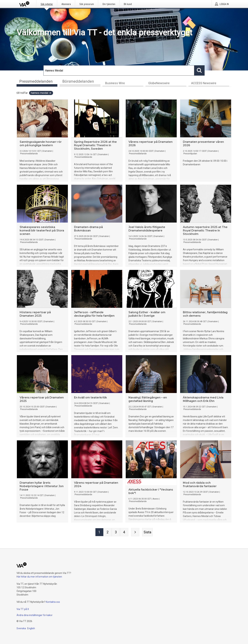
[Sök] (119, 70)
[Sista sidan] (147, 532)
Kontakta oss (53, 602)
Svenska (21, 628)
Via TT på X (23, 609)
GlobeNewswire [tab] (159, 84)
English (31, 628)
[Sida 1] (99, 532)
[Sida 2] (108, 532)
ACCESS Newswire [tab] (204, 84)
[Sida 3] (116, 532)
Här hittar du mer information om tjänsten (39, 577)
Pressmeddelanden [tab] (36, 81)
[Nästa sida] (135, 532)
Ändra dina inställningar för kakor (35, 615)
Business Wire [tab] (115, 84)
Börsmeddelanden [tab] (78, 81)
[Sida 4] (124, 532)
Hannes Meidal (41, 93)
